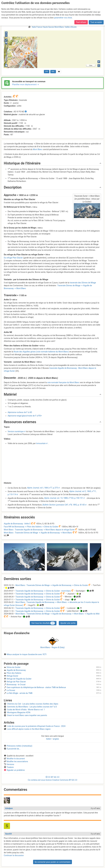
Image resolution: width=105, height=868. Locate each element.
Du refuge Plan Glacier (13, 258)
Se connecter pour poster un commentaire (52, 862)
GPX (47, 72)
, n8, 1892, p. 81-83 (64, 505)
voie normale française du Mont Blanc (63, 382)
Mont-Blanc (45, 647)
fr (102, 3)
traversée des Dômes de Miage (83, 283)
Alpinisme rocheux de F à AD (20, 412)
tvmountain (41, 443)
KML (53, 72)
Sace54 (8, 834)
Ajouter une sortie (68, 623)
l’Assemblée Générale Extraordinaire (70, 12)
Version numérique (16, 431)
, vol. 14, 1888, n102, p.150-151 (64, 498)
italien (49, 739)
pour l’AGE (22, 9)
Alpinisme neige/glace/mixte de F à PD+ (25, 416)
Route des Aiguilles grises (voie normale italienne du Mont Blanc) (41, 352)
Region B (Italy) (58, 647)
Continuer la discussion (14, 855)
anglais (56, 739)
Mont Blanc (38, 149)
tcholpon (9, 808)
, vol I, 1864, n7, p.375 (42, 488)
